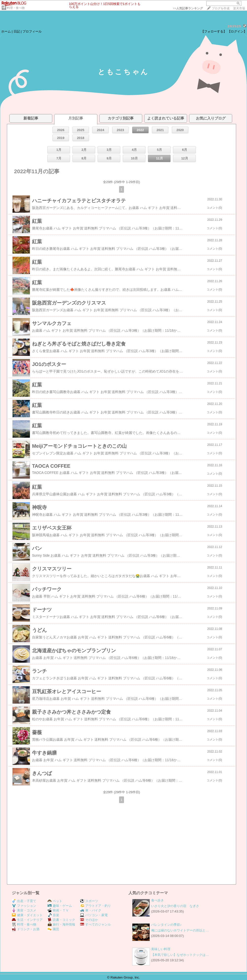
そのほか (89, 920)
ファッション (24, 906)
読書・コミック (61, 920)
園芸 (53, 929)
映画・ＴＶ (58, 910)
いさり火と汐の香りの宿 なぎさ (175, 906)
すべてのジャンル (96, 924)
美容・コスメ (24, 910)
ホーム (6, 31)
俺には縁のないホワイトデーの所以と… (180, 930)
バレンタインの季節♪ (166, 925)
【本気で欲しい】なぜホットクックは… (180, 955)
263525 (235, 26)
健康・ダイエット (27, 915)
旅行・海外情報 (61, 924)
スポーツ (89, 901)
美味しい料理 (161, 949)
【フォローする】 (214, 31)
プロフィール (32, 31)
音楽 (53, 915)
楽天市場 (239, 8)
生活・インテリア (27, 920)
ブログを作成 (221, 8)
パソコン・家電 (94, 915)
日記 (17, 31)
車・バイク (91, 910)
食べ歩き (158, 900)
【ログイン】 (237, 31)
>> (188, 8)
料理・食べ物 (16, 8)
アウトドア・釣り (96, 906)
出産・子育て (24, 901)
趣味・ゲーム (60, 906)
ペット (55, 901)
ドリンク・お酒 (26, 929)
